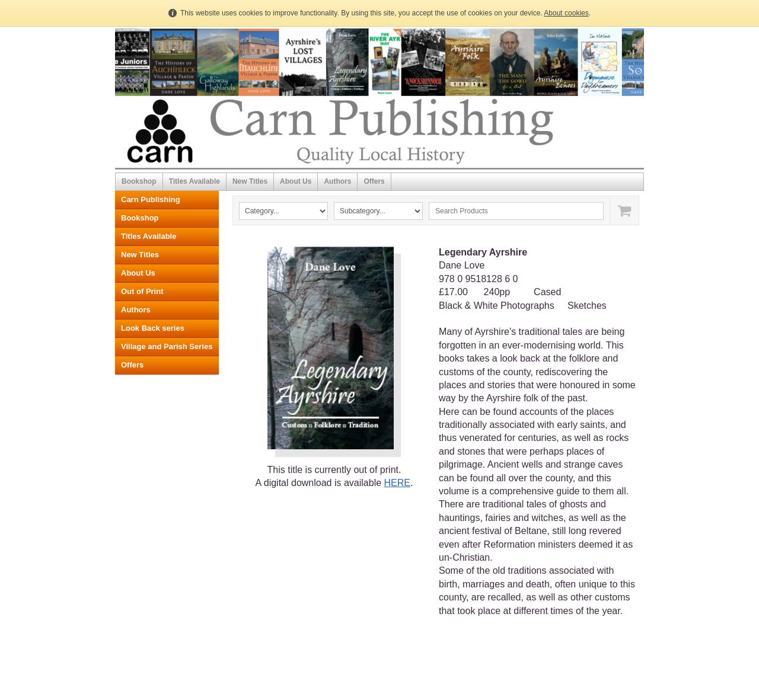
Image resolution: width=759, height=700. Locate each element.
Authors (337, 181)
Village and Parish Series (167, 346)
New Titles (250, 181)
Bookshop (139, 181)
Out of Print (142, 291)
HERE (397, 483)
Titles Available (194, 181)
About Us (296, 181)
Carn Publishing (151, 199)
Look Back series (153, 328)
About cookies (566, 13)
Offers (374, 181)
